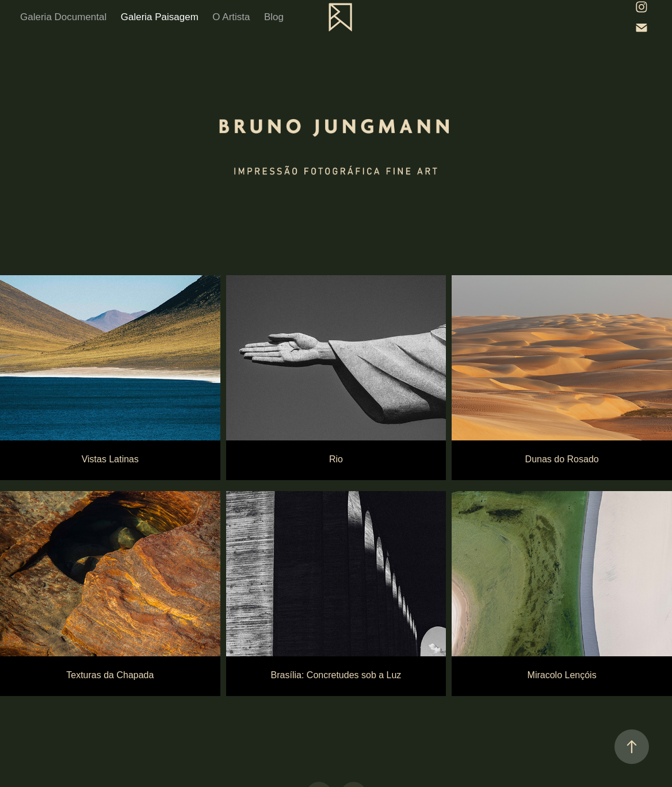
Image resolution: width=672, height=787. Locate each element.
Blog (274, 17)
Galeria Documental (63, 17)
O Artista (231, 17)
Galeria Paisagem (160, 17)
